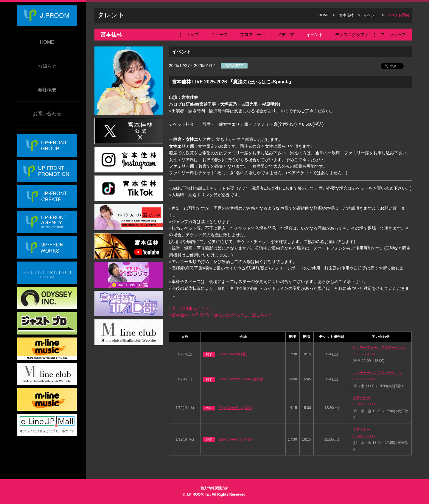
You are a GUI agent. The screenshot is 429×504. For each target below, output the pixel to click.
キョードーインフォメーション (377, 373)
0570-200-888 (364, 379)
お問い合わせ (47, 114)
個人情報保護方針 (214, 488)
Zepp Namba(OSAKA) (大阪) (242, 379)
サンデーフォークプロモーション (379, 348)
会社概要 (47, 90)
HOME (47, 42)
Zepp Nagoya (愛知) (235, 354)
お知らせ (47, 66)
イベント (371, 15)
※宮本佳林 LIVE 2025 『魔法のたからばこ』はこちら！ (221, 315)
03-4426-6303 (364, 404)
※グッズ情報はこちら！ (191, 308)
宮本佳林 (346, 15)
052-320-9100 (364, 354)
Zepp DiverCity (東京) (236, 408)
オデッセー (361, 398)
